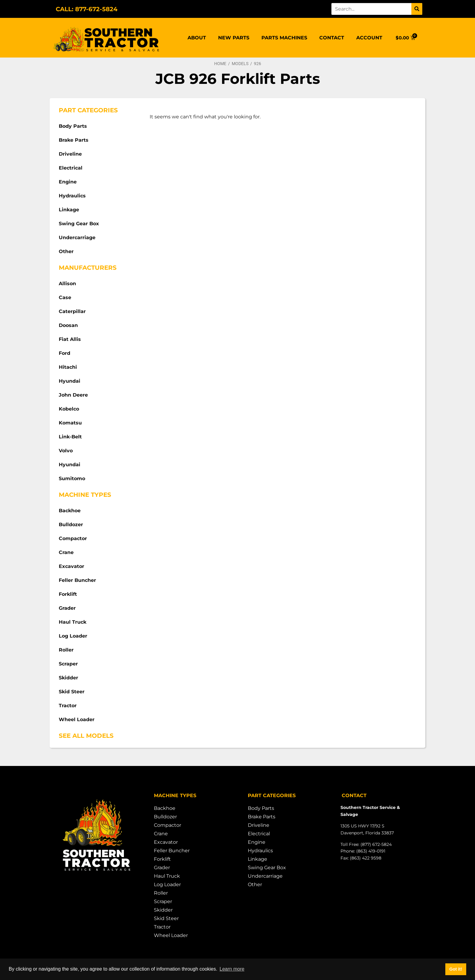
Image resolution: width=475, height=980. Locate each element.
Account (369, 38)
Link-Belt (70, 437)
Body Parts (73, 126)
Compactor (73, 538)
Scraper (68, 664)
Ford (65, 353)
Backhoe (70, 511)
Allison (67, 284)
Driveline (70, 154)
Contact (332, 38)
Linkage (69, 210)
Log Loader (73, 636)
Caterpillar (72, 311)
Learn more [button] (232, 969)
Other (66, 251)
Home (220, 64)
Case (65, 297)
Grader (67, 608)
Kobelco (69, 409)
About (197, 38)
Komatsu (70, 423)
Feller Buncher (77, 580)
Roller (66, 650)
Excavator (71, 566)
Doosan (68, 325)
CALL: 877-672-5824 (87, 9)
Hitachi (68, 367)
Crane (66, 552)
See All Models (86, 736)
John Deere (73, 395)
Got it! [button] (456, 969)
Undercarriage (77, 238)
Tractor (68, 706)
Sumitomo (72, 478)
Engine (68, 182)
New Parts (234, 38)
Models (240, 64)
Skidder (68, 678)
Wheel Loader (77, 719)
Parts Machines (284, 38)
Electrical (71, 168)
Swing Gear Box (79, 224)
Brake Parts (74, 140)
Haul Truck (73, 622)
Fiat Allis (70, 339)
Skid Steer (72, 692)
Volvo (66, 451)
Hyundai (70, 381)
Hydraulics (72, 196)
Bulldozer (71, 525)
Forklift (68, 594)
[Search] (417, 9)
